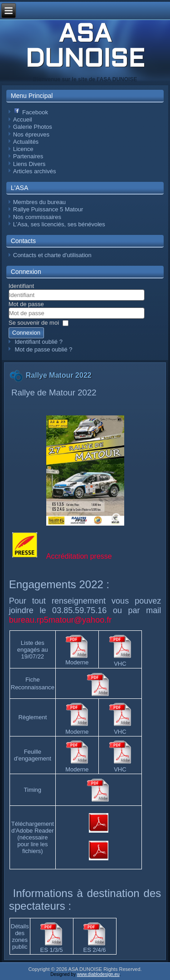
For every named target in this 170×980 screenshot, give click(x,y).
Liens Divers (29, 164)
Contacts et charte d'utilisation (52, 255)
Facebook (31, 112)
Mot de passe (26, 304)
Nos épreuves (31, 134)
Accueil (23, 119)
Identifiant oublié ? (39, 342)
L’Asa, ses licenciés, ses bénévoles (59, 224)
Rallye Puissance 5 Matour (48, 209)
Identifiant (21, 286)
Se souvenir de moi (34, 323)
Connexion (26, 333)
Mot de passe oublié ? (43, 349)
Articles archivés (35, 171)
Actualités (26, 142)
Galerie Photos (33, 127)
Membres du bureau (39, 202)
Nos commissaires (37, 217)
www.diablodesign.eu (98, 974)
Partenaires (28, 156)
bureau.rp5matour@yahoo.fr (60, 620)
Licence (23, 149)
